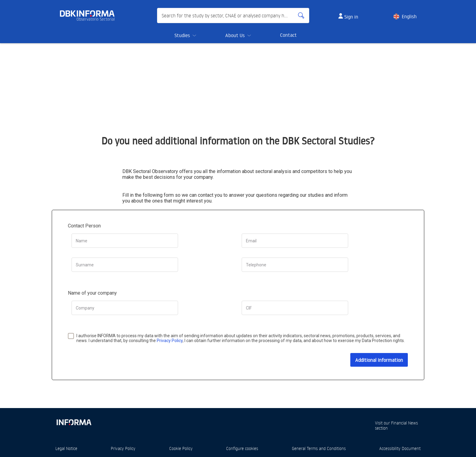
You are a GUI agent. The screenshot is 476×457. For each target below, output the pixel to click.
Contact (288, 35)
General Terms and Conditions (319, 448)
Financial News (404, 423)
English (409, 16)
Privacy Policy (170, 341)
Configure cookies (242, 448)
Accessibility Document (400, 448)
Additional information (379, 360)
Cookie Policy (181, 448)
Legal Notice (66, 448)
